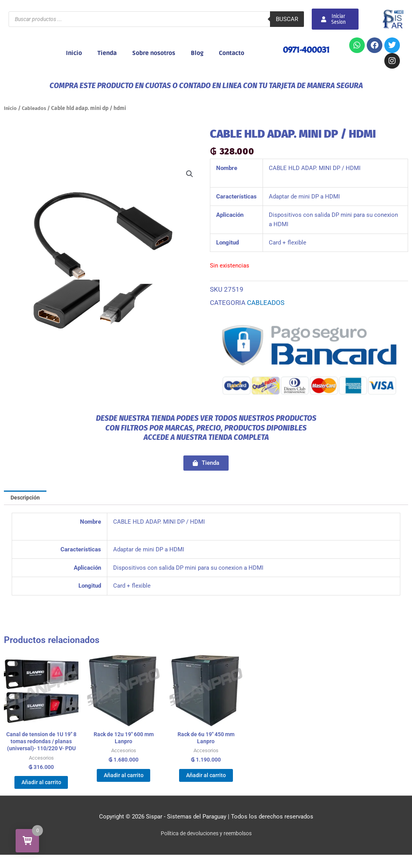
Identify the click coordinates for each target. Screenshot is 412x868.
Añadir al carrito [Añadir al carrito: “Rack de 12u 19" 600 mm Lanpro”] (123, 779)
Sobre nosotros (154, 53)
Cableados (36, 108)
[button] (189, 174)
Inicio (74, 53)
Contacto (232, 53)
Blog (197, 53)
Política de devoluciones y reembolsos (206, 847)
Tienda (107, 53)
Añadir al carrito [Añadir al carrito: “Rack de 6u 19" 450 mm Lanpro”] (206, 779)
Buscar (287, 19)
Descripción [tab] (27, 498)
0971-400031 (305, 50)
